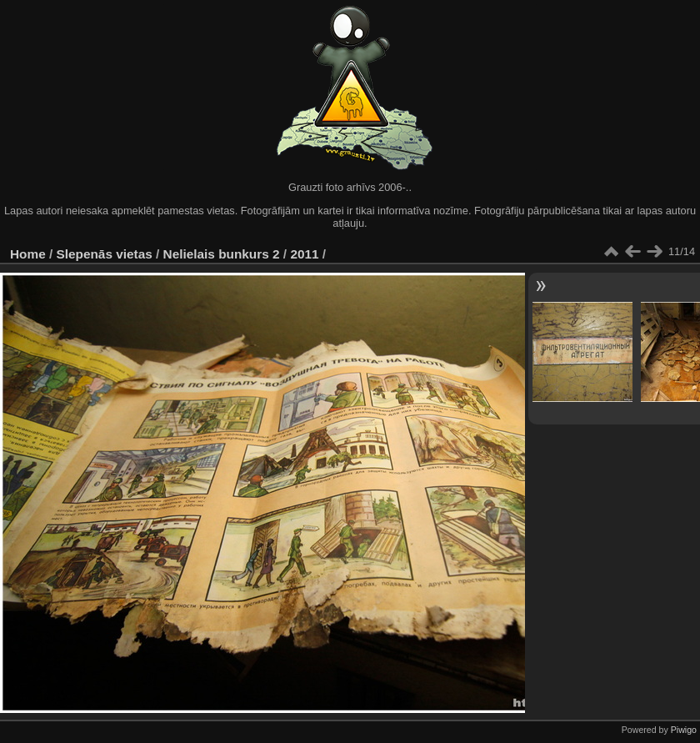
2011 (304, 254)
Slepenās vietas (105, 254)
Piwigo (684, 730)
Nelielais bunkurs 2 (222, 254)
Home (28, 254)
